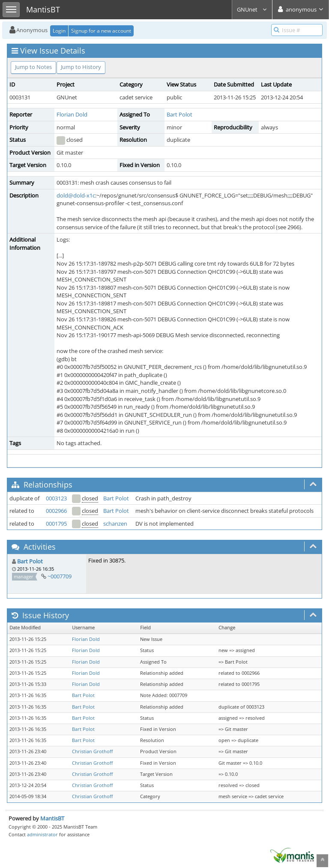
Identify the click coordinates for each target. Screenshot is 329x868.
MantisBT (52, 818)
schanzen (115, 524)
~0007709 (60, 576)
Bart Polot (179, 114)
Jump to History (81, 67)
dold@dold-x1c (76, 195)
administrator (42, 834)
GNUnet (252, 9)
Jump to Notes (33, 67)
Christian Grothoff (92, 751)
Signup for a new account (101, 31)
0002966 (56, 511)
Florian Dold (72, 114)
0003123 (56, 498)
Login (59, 31)
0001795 (56, 524)
